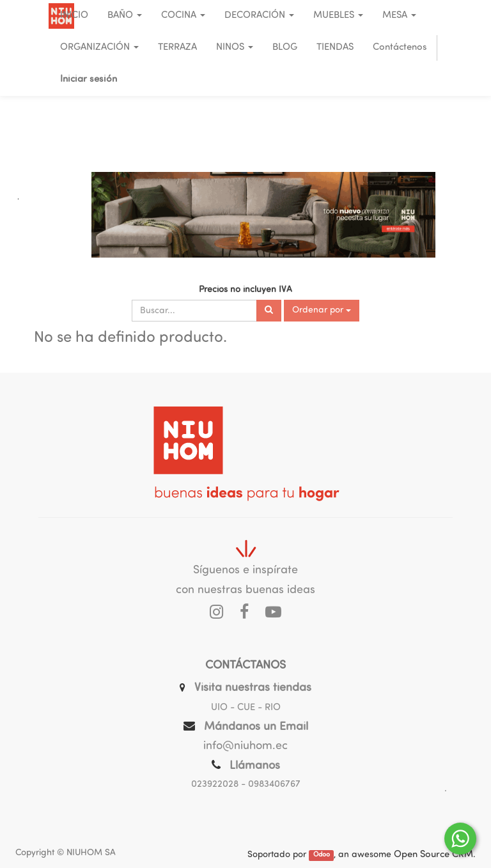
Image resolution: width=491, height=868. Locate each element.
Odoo (322, 856)
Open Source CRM (433, 855)
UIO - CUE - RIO (246, 708)
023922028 (215, 785)
